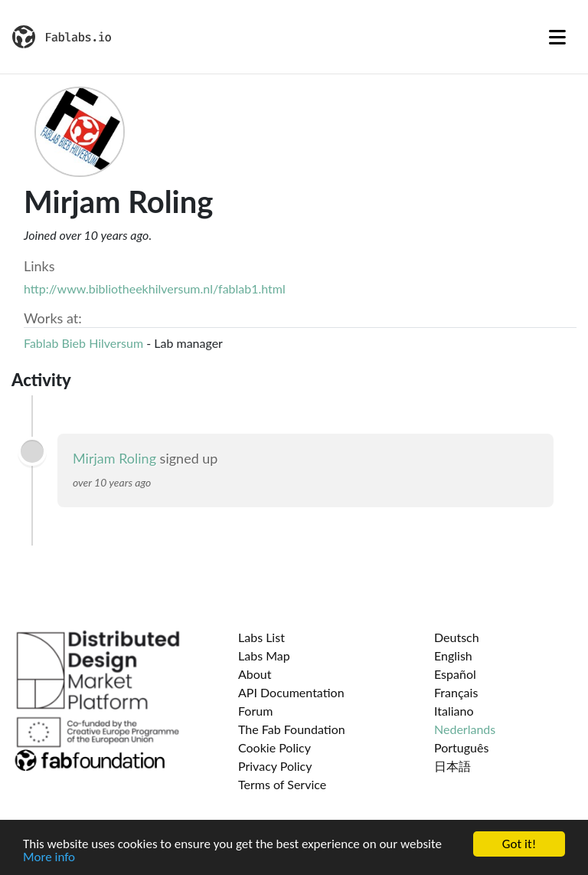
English (453, 655)
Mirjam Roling (116, 458)
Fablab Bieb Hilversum (83, 343)
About (255, 674)
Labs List (261, 637)
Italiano (454, 711)
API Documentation (291, 692)
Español (455, 674)
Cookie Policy (274, 747)
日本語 (452, 766)
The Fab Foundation (292, 729)
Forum (255, 711)
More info (49, 859)
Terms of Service (282, 784)
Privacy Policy (275, 766)
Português (461, 747)
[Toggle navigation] (557, 37)
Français (456, 692)
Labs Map (264, 655)
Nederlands (465, 729)
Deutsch (457, 637)
